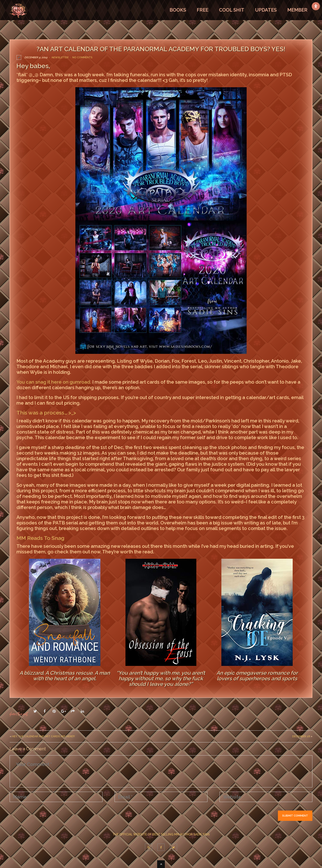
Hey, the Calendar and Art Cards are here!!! (43, 736)
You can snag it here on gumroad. (54, 382)
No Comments (82, 57)
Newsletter (60, 57)
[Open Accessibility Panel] (316, 6)
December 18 (301, 736)
